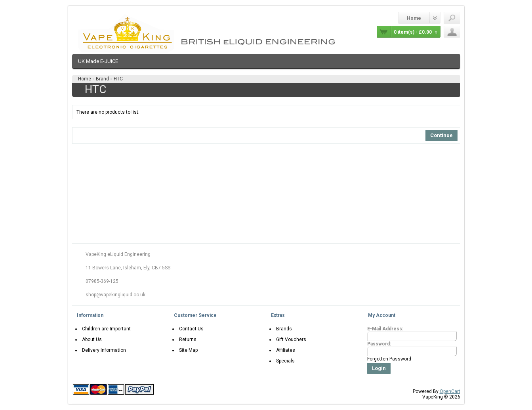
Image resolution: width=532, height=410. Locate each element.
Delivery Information (102, 350)
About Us (90, 339)
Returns (186, 339)
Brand (102, 79)
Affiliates (284, 350)
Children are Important (105, 329)
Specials (284, 361)
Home (414, 18)
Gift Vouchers (290, 339)
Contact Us (190, 329)
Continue (441, 135)
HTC (118, 79)
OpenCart (450, 391)
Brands (282, 329)
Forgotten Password (389, 359)
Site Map (187, 350)
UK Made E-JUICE (98, 61)
